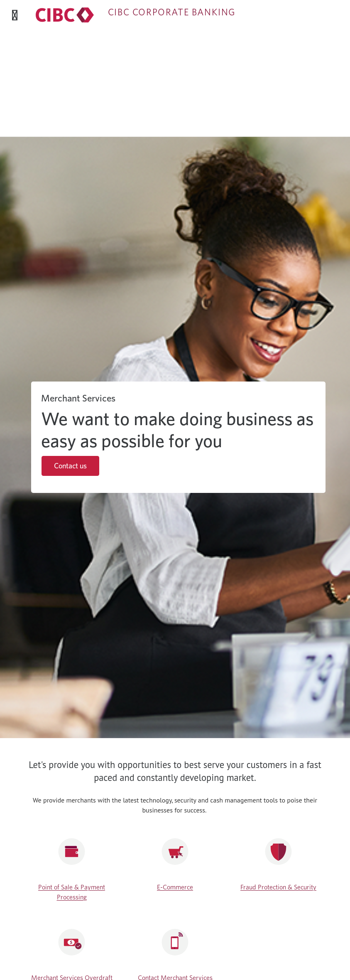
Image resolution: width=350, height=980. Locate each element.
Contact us (70, 466)
